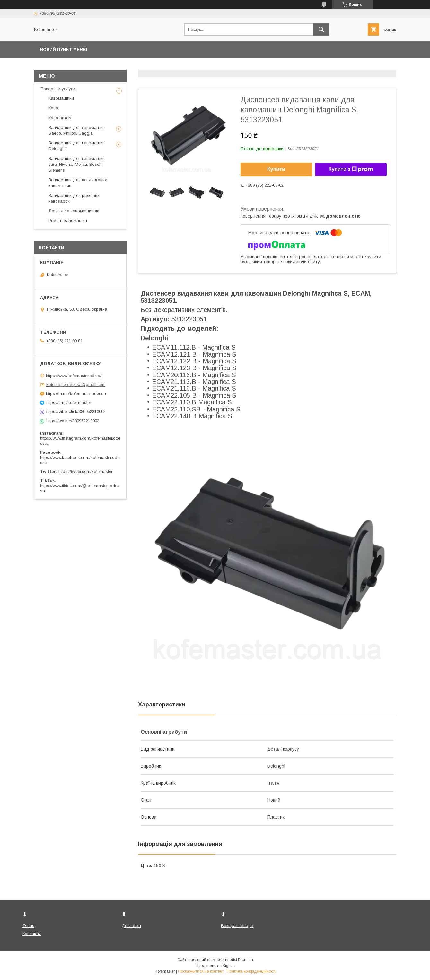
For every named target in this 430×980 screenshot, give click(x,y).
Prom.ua (246, 960)
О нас (28, 926)
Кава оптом (60, 118)
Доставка (131, 926)
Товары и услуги (58, 89)
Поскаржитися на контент (201, 971)
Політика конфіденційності (251, 971)
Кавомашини (61, 98)
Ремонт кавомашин (68, 220)
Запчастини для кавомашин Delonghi (77, 146)
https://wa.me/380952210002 (73, 421)
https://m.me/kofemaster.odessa (76, 394)
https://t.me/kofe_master (69, 403)
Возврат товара (237, 926)
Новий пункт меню (64, 50)
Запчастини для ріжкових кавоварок (74, 198)
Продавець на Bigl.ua (215, 966)
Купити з (351, 169)
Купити (276, 169)
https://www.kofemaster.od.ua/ (74, 375)
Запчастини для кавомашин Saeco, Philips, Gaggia (77, 130)
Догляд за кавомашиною (74, 211)
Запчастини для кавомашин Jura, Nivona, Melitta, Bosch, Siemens (77, 164)
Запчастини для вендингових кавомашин (78, 183)
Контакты (32, 934)
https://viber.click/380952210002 (76, 412)
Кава (53, 108)
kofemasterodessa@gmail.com (76, 385)
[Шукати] (321, 30)
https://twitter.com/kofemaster (85, 472)
